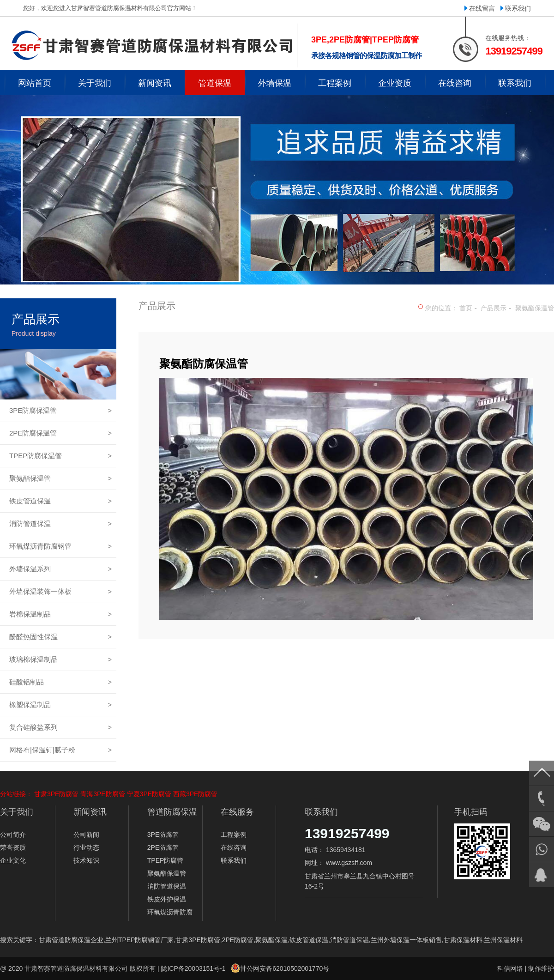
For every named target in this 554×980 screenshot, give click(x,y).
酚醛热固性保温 (60, 637)
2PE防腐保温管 (60, 433)
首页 (466, 308)
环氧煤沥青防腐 (170, 912)
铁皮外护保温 (167, 899)
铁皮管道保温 (60, 501)
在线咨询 (234, 847)
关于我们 (17, 812)
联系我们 (518, 8)
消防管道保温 (60, 524)
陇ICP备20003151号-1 (193, 968)
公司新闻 (86, 835)
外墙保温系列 (60, 569)
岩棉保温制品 (60, 614)
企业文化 (13, 860)
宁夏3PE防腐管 (149, 794)
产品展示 (494, 308)
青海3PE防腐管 (102, 794)
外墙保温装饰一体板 (60, 592)
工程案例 (234, 835)
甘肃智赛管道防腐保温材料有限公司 (76, 968)
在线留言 (482, 8)
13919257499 (347, 833)
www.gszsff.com (349, 863)
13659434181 (346, 850)
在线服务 (237, 812)
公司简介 (13, 835)
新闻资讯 (90, 812)
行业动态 (86, 847)
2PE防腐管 (163, 847)
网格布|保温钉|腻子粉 (60, 750)
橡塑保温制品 (60, 705)
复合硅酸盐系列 (60, 727)
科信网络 (510, 968)
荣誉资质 (13, 847)
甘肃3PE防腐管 (56, 794)
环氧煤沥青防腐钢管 (60, 546)
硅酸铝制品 (60, 682)
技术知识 (86, 860)
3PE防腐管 (163, 835)
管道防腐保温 (172, 812)
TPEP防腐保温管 (60, 456)
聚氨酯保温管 (60, 478)
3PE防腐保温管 (60, 411)
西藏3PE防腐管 (195, 794)
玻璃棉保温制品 (60, 659)
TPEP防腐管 (166, 860)
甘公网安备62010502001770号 (285, 968)
